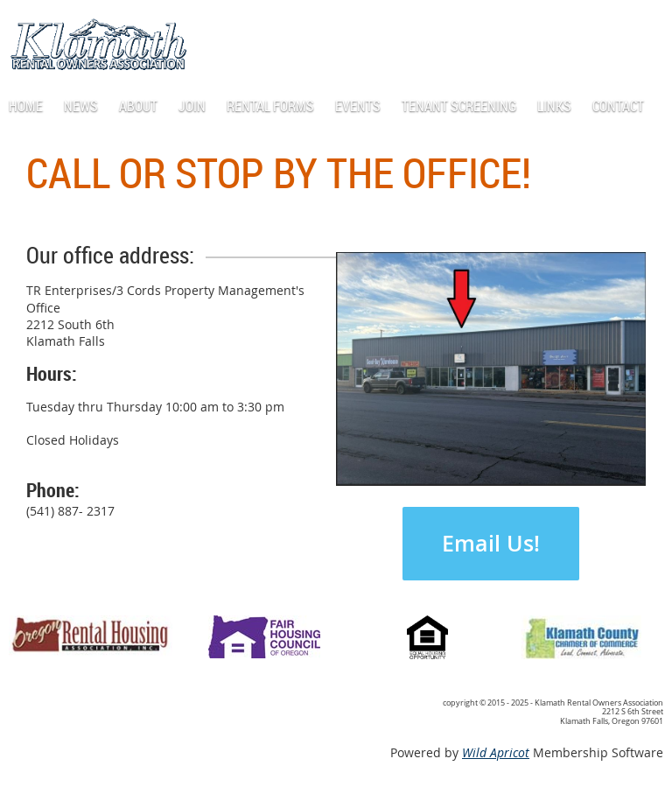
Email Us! (491, 544)
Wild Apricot (496, 752)
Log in (585, 26)
